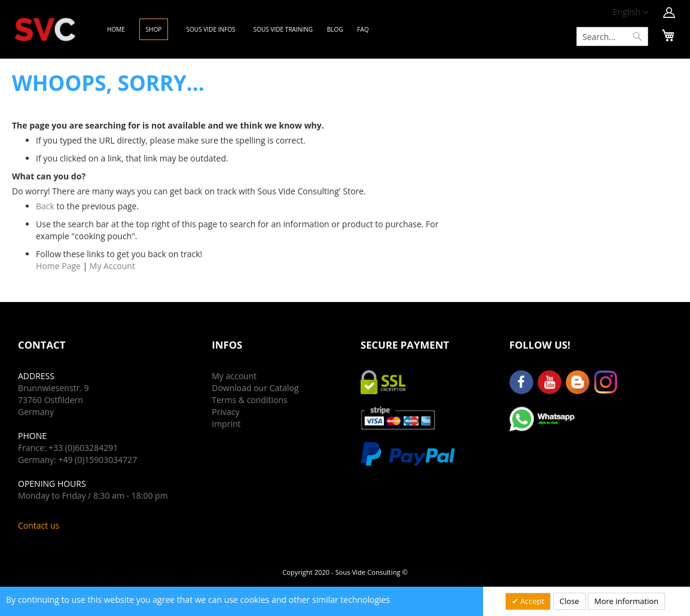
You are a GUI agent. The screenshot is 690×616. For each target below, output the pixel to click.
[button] (631, 13)
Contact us (39, 525)
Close (570, 601)
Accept (532, 601)
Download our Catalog (255, 388)
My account (234, 376)
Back (45, 206)
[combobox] (612, 36)
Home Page (58, 266)
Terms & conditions (249, 400)
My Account (112, 266)
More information (626, 601)
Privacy (225, 412)
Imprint (226, 424)
